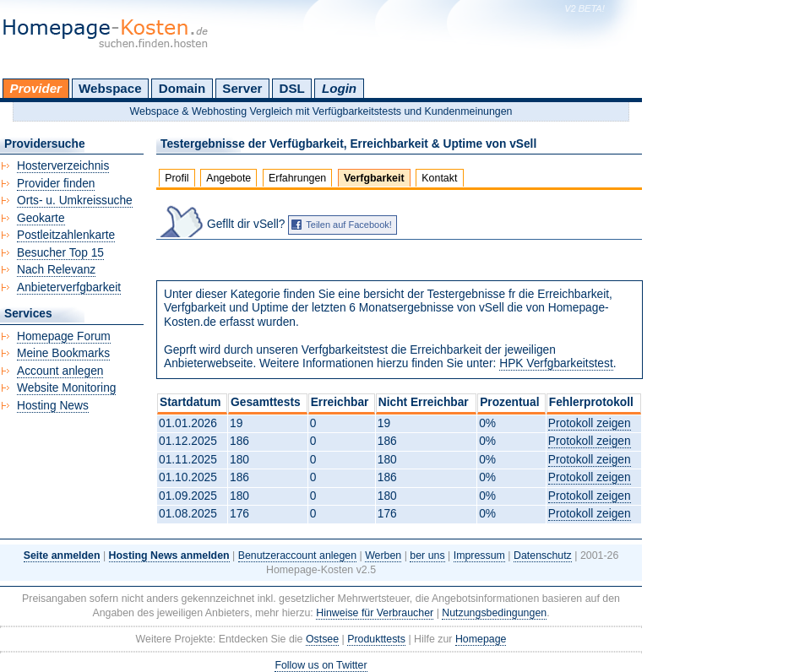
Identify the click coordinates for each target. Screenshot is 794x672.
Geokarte (41, 218)
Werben (383, 555)
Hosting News (53, 406)
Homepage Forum (64, 336)
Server (242, 88)
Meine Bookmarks (63, 353)
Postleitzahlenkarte (66, 235)
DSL (292, 88)
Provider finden (56, 184)
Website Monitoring (66, 388)
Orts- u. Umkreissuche (75, 201)
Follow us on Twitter (321, 665)
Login (339, 88)
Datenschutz (543, 555)
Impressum (479, 555)
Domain (182, 88)
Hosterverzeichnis (63, 166)
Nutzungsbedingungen (494, 613)
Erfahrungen (297, 178)
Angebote (228, 178)
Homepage (481, 639)
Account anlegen (60, 371)
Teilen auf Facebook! (349, 225)
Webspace (110, 88)
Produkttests (376, 639)
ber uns (427, 555)
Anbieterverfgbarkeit (69, 287)
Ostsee (322, 639)
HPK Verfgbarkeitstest (556, 363)
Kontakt (439, 178)
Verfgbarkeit (374, 178)
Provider (36, 88)
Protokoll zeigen (590, 423)
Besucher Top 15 (60, 253)
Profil (177, 178)
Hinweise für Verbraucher (375, 613)
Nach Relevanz (56, 270)
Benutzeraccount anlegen (297, 555)
